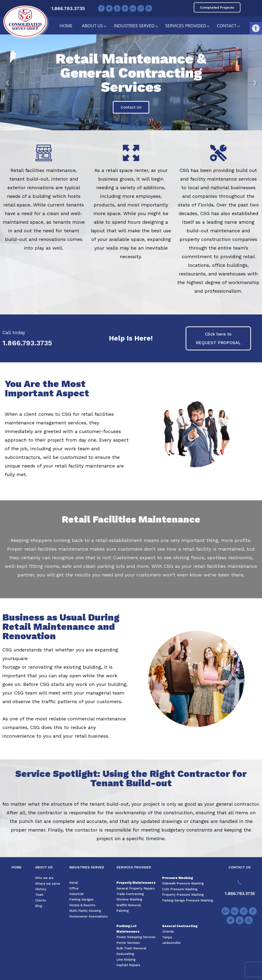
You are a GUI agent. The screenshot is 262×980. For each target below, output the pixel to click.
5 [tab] (141, 127)
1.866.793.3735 (68, 8)
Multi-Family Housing (85, 911)
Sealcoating (125, 954)
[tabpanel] (131, 82)
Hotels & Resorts (82, 905)
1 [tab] (121, 127)
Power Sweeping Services (136, 937)
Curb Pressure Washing (180, 889)
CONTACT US (240, 867)
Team (39, 895)
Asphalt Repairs (128, 965)
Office (74, 888)
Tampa (167, 937)
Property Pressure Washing (183, 895)
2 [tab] (126, 127)
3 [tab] (131, 127)
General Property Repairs (136, 888)
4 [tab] (136, 127)
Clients (41, 900)
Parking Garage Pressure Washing (188, 900)
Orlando (168, 932)
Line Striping (126, 960)
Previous (7, 82)
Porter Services (128, 943)
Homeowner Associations (88, 916)
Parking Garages (81, 899)
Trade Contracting (130, 894)
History (41, 889)
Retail (74, 883)
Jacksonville (171, 943)
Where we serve (48, 884)
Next (255, 82)
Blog (39, 906)
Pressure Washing (177, 878)
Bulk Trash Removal (131, 948)
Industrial (76, 894)
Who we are (44, 878)
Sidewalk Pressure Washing (183, 883)
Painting (123, 911)
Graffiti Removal (129, 905)
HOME (17, 867)
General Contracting (180, 926)
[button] (256, 28)
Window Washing (129, 899)
